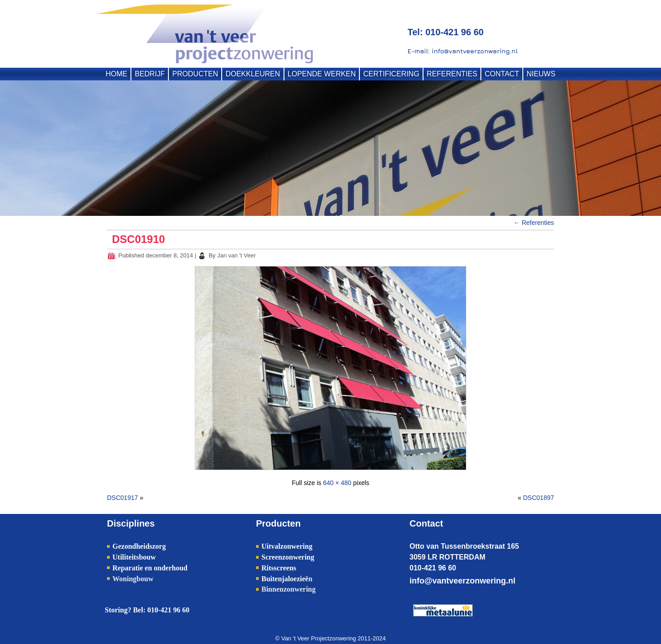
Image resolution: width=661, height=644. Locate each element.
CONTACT (502, 74)
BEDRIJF (150, 74)
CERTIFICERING (391, 74)
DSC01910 (138, 239)
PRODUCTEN (195, 74)
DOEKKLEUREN (253, 74)
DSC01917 (123, 498)
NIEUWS (541, 74)
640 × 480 (337, 483)
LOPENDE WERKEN (322, 74)
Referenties (534, 223)
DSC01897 (539, 498)
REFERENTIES (452, 74)
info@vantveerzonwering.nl (463, 581)
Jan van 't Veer (237, 255)
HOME (116, 74)
